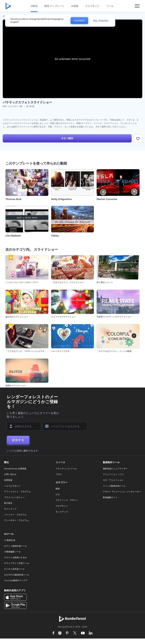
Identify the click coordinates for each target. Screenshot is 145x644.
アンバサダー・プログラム (16, 520)
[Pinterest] (67, 633)
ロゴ (58, 494)
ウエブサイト (92, 6)
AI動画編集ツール (12, 552)
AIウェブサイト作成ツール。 (18, 563)
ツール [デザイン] (110, 6)
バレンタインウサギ (60, 351)
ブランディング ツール (66, 469)
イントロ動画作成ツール (114, 486)
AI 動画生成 (10, 540)
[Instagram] (60, 633)
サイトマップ (10, 509)
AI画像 (75, 6)
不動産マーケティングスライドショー (114, 317)
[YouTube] (83, 633)
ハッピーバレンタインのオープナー (22, 282)
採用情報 (8, 480)
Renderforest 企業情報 (15, 469)
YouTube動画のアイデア (16, 580)
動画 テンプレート (54, 6)
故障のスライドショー (16, 386)
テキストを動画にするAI (15, 557)
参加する (18, 440)
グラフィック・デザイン (67, 500)
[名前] (24, 426)
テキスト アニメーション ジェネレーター (122, 492)
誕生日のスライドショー (17, 317)
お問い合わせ (10, 474)
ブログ (59, 474)
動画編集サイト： (111, 497)
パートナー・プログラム (15, 515)
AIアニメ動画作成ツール (15, 546)
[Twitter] (75, 633)
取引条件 (8, 503)
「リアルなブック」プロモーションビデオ (25, 351)
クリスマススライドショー (63, 317)
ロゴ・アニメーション (113, 480)
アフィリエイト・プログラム (17, 492)
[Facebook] (53, 633)
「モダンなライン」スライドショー (68, 282)
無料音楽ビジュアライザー (115, 469)
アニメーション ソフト (113, 474)
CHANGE (79, 21)
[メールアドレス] (65, 426)
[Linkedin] (91, 633)
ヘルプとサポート (12, 486)
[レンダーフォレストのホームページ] (8, 6)
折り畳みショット (105, 282)
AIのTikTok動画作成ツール (17, 575)
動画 (58, 489)
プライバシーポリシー (14, 497)
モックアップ (62, 512)
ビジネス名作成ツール (14, 569)
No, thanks (101, 21)
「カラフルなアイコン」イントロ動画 (114, 351)
